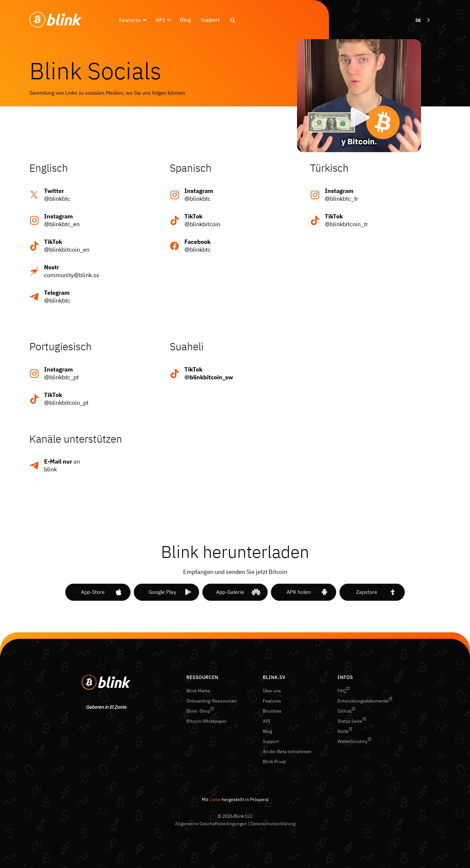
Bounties (272, 711)
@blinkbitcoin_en (67, 246)
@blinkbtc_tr (342, 195)
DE (418, 20)
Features (272, 701)
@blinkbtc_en (62, 220)
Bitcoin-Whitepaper (207, 721)
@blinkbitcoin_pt (66, 399)
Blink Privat (274, 762)
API (266, 721)
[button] (133, 20)
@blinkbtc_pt (61, 373)
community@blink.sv (72, 271)
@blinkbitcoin (202, 220)
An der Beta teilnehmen (287, 751)
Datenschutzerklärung (273, 824)
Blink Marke (198, 691)
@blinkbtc (57, 195)
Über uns (272, 691)
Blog (185, 20)
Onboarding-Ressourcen (211, 701)
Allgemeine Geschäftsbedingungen (211, 824)
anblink (62, 465)
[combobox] (423, 20)
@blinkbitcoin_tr (346, 220)
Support (210, 20)
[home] (55, 20)
